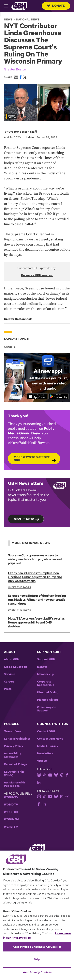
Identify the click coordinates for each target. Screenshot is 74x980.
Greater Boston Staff (23, 132)
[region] (37, 915)
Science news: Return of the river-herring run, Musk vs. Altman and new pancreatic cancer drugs (37, 600)
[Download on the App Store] (37, 396)
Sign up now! (24, 519)
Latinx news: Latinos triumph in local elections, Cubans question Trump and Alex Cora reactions (35, 577)
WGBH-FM (11, 819)
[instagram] (39, 775)
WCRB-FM (11, 827)
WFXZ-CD (11, 812)
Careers (9, 682)
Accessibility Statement (13, 755)
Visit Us (42, 761)
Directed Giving (48, 692)
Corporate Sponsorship (46, 683)
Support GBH (46, 659)
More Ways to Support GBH (32, 459)
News (8, 19)
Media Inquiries (47, 746)
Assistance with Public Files (15, 784)
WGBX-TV (11, 805)
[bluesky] (56, 775)
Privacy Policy (14, 746)
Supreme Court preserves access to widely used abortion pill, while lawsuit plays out (35, 559)
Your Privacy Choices (37, 972)
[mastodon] (62, 796)
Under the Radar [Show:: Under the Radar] (19, 587)
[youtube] (50, 775)
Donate (56, 6)
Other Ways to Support (47, 709)
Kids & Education (15, 667)
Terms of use (12, 731)
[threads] (62, 775)
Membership (46, 674)
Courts (10, 347)
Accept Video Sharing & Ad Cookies (37, 947)
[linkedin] (39, 782)
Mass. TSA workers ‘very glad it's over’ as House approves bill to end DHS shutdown (36, 622)
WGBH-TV (11, 797)
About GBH (12, 659)
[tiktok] (44, 775)
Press (8, 689)
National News (28, 19)
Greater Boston (15, 69)
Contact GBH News (50, 739)
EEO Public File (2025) (14, 774)
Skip (37, 959)
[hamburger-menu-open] (8, 6)
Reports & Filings (15, 764)
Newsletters (45, 753)
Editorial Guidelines (17, 739)
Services (10, 674)
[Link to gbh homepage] (19, 6)
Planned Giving (47, 700)
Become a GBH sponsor (37, 275)
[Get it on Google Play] (59, 396)
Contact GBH (46, 731)
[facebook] (67, 775)
